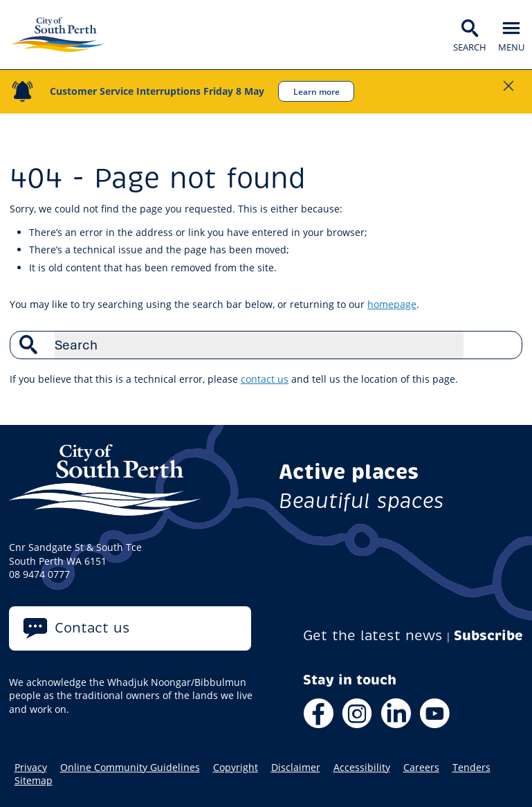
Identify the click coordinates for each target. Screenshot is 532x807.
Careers (421, 768)
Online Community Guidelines (130, 768)
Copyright (236, 768)
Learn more (317, 91)
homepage (392, 304)
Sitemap (34, 781)
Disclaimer (296, 768)
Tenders (471, 768)
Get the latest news (373, 636)
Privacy (31, 768)
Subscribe (488, 636)
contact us (265, 379)
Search (504, 345)
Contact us (92, 628)
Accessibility (362, 768)
